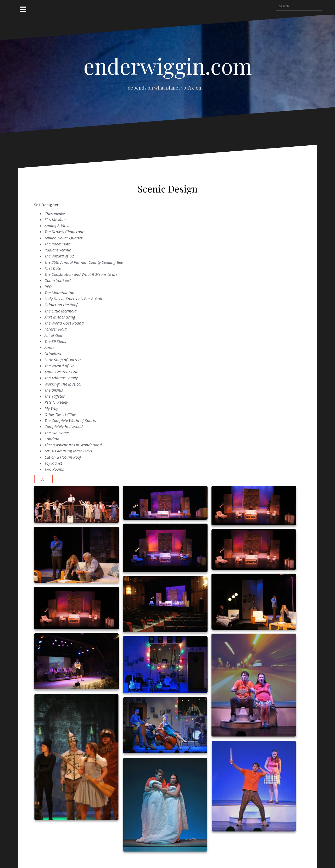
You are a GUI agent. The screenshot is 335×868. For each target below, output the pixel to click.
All (43, 479)
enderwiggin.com (168, 66)
